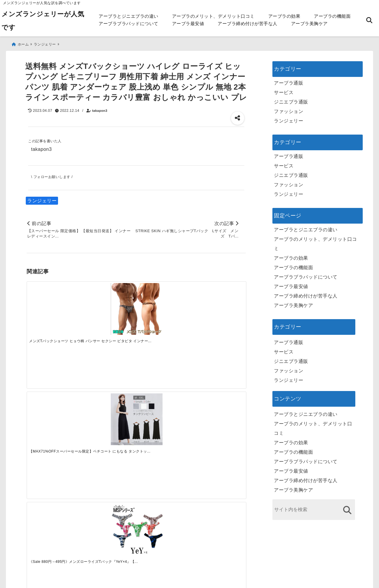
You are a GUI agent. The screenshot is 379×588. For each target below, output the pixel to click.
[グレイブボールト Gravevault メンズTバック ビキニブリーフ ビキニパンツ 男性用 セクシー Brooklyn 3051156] (218, 306)
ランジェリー (42, 199)
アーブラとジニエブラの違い (129, 16)
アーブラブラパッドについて (129, 24)
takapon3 (100, 109)
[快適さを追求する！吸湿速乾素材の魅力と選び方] (218, 391)
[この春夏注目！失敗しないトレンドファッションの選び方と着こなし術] (109, 391)
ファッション (289, 109)
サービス (284, 90)
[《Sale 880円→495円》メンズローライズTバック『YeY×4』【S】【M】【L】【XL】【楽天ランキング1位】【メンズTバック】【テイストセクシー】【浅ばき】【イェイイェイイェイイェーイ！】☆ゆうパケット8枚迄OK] (163, 306)
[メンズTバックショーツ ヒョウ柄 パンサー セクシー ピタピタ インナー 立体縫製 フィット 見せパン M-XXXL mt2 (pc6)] (54, 306)
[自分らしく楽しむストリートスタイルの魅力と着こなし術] (163, 391)
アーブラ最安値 (188, 24)
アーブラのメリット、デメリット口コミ (213, 16)
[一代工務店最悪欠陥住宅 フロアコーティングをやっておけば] (54, 391)
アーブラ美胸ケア (309, 24)
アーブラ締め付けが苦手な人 (248, 24)
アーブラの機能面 (332, 16)
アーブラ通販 (289, 81)
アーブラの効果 (284, 16)
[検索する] (347, 508)
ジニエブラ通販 (291, 100)
